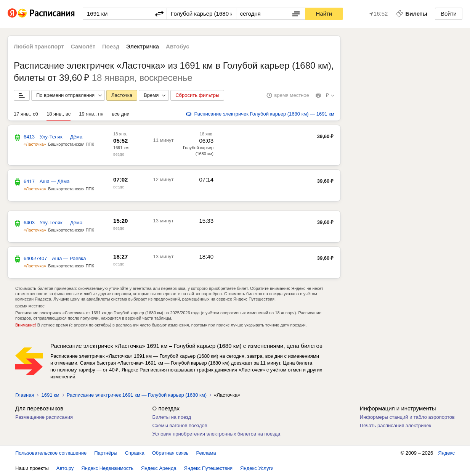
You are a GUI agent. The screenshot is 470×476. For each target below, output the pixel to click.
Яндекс (446, 453)
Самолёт (83, 46)
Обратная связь (170, 453)
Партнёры (106, 453)
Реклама (206, 453)
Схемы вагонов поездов (180, 425)
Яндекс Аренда (159, 468)
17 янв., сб (26, 114)
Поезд (111, 46)
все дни (121, 114)
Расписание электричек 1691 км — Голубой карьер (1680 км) (137, 395)
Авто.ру (65, 468)
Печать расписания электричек (395, 425)
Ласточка (122, 95)
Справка (135, 453)
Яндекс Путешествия (209, 468)
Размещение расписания (44, 417)
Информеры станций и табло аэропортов (407, 417)
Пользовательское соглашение (51, 453)
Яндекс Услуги (257, 468)
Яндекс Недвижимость (107, 468)
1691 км (121, 148)
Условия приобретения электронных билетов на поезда (217, 434)
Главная (25, 395)
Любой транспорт (39, 46)
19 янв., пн (91, 114)
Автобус (178, 46)
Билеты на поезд (172, 417)
